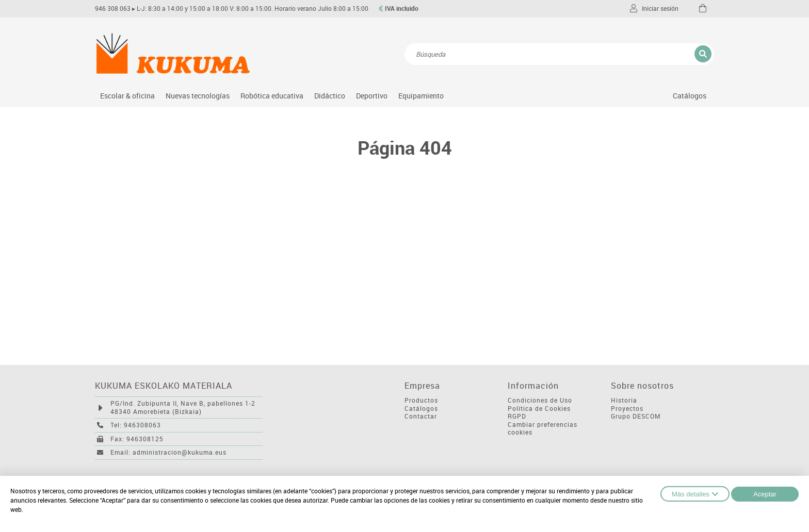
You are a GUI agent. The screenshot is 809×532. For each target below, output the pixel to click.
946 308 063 (113, 9)
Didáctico (330, 96)
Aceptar (765, 494)
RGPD (517, 416)
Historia (624, 400)
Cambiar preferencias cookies (543, 429)
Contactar (421, 416)
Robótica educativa (272, 96)
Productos (421, 400)
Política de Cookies (539, 409)
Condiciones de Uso (540, 400)
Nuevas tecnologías (198, 96)
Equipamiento (421, 96)
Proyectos (627, 409)
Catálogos (690, 96)
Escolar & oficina (127, 96)
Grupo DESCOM (636, 416)
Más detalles (695, 494)
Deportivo (372, 96)
